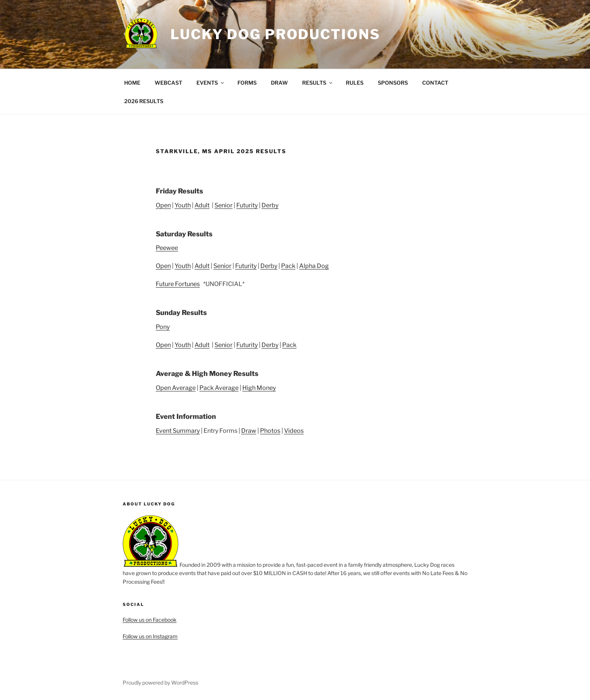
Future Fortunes (178, 284)
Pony (163, 327)
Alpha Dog (314, 266)
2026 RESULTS (144, 101)
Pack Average (219, 388)
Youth (183, 205)
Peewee (167, 248)
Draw (249, 431)
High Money (259, 388)
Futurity (247, 205)
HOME (132, 83)
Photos (270, 431)
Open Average (176, 388)
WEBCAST (168, 83)
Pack (288, 266)
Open (163, 205)
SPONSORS (393, 83)
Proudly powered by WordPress (160, 682)
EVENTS (211, 83)
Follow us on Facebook (150, 620)
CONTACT (435, 83)
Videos (294, 431)
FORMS (247, 83)
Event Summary (178, 431)
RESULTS (318, 83)
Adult (202, 205)
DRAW (279, 83)
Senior (224, 205)
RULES (355, 83)
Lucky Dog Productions (275, 34)
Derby (270, 205)
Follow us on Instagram (150, 636)
